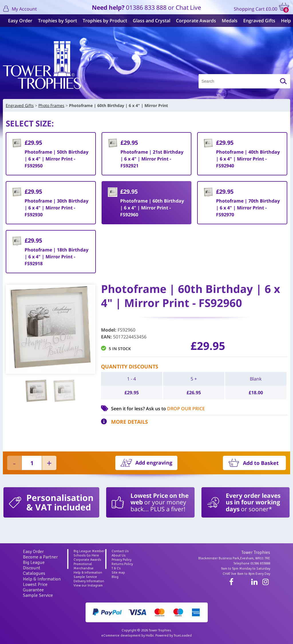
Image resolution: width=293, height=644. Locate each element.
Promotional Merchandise (84, 566)
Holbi (150, 636)
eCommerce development (121, 636)
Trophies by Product (103, 21)
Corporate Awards (194, 21)
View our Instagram (88, 585)
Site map (118, 573)
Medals (227, 21)
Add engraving (154, 463)
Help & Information (42, 579)
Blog (115, 577)
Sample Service (38, 595)
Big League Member (89, 551)
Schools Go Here (86, 555)
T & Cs (116, 568)
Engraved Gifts (257, 21)
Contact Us (120, 551)
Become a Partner (40, 557)
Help (284, 21)
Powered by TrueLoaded (174, 636)
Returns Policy (122, 564)
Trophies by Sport (55, 21)
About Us (118, 555)
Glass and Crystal (149, 21)
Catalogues (34, 573)
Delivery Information (89, 581)
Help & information (88, 573)
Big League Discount (34, 565)
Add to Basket (261, 463)
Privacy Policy (121, 560)
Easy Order (18, 21)
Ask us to (175, 409)
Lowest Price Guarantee (35, 587)
